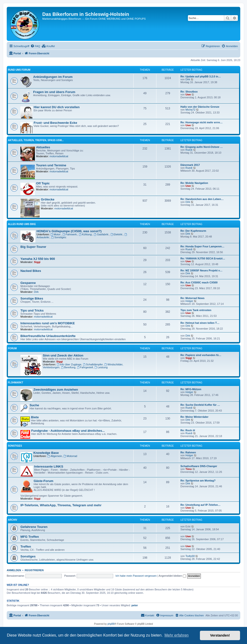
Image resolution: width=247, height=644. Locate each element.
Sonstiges (15, 446)
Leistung (101, 367)
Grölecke (48, 199)
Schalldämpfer (93, 364)
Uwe (188, 94)
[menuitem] (35, 46)
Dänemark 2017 (190, 165)
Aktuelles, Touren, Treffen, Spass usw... (36, 140)
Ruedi (189, 150)
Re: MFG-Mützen (191, 389)
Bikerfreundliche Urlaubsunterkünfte (48, 336)
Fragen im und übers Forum (54, 92)
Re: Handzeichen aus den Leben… (202, 199)
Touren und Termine (51, 165)
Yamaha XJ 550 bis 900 (38, 259)
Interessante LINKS (49, 466)
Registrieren (34, 570)
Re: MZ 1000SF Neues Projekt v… (201, 270)
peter (135, 605)
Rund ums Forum (19, 70)
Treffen (26, 547)
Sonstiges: (59, 237)
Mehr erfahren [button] (176, 635)
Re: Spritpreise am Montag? (198, 481)
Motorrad (70, 456)
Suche (34, 405)
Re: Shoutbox (189, 92)
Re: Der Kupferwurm (193, 231)
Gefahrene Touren (34, 527)
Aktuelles (43, 147)
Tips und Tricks (32, 310)
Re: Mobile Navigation (194, 183)
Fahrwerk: (70, 234)
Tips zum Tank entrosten (196, 310)
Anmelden (14, 570)
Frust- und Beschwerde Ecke (55, 123)
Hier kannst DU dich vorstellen (57, 107)
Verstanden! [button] (220, 635)
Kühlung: (86, 234)
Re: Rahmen (188, 452)
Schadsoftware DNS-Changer (199, 466)
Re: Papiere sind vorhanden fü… (201, 355)
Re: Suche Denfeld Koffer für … (200, 405)
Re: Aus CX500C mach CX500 (199, 282)
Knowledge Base (46, 453)
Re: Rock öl (188, 430)
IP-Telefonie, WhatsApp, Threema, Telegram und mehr (61, 505)
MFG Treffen (30, 537)
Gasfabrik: (102, 234)
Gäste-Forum (43, 481)
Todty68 (190, 556)
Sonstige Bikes (32, 298)
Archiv (12, 520)
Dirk (188, 79)
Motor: (56, 234)
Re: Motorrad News (192, 298)
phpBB (111, 624)
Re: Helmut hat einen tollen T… (200, 323)
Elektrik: (117, 234)
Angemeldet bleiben (172, 576)
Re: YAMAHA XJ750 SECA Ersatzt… (203, 258)
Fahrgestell (85, 367)
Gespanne (28, 283)
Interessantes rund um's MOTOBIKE (48, 323)
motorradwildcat (59, 156)
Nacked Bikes (31, 271)
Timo (189, 469)
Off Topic (43, 183)
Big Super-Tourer (33, 247)
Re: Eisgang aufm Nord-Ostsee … (202, 147)
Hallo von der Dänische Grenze (200, 107)
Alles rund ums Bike (22, 224)
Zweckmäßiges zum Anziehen (56, 390)
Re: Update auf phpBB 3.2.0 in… (201, 76)
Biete (35, 417)
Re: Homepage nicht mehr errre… (201, 122)
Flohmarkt (15, 383)
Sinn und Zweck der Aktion (63, 355)
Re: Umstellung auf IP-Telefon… (201, 505)
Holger (189, 301)
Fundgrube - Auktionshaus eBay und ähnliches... (68, 431)
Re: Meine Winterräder (195, 417)
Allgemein (55, 456)
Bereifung (68, 367)
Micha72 (191, 110)
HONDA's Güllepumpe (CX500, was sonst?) (69, 231)
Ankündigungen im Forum (53, 77)
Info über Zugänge (69, 364)
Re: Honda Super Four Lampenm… (202, 246)
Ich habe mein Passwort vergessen (136, 576)
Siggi (37, 262)
